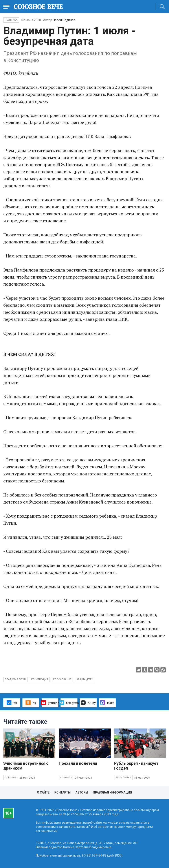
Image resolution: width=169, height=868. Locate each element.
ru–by (88, 703)
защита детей (85, 679)
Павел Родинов (64, 20)
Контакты (62, 792)
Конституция (40, 679)
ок (31, 703)
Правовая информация (112, 792)
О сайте (43, 792)
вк (12, 703)
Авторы (82, 792)
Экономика (123, 778)
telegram (69, 703)
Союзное (11, 778)
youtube (50, 703)
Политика (11, 20)
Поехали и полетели (78, 763)
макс (107, 703)
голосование (62, 679)
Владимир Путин (15, 679)
